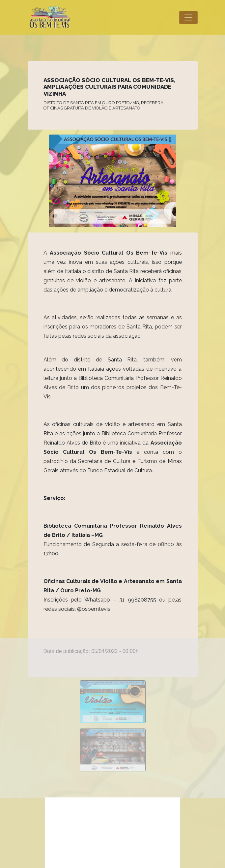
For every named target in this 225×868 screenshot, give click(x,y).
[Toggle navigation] (188, 17)
